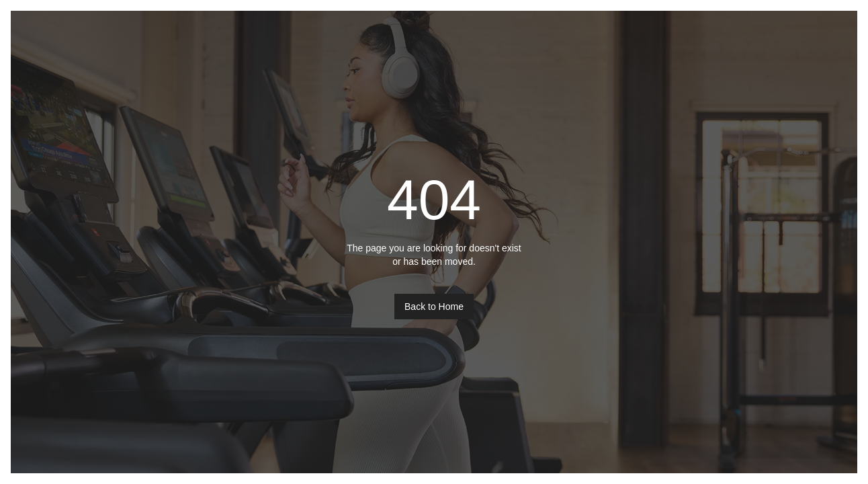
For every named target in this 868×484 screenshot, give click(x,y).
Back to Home (434, 307)
